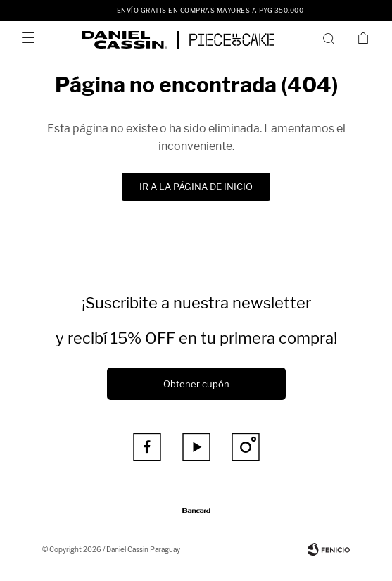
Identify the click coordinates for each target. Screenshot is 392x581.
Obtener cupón (196, 384)
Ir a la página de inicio (196, 187)
